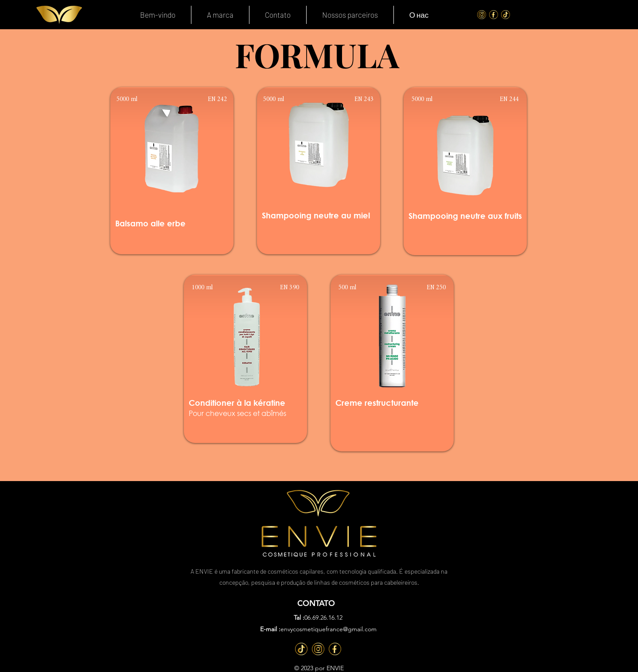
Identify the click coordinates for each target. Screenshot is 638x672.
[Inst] (318, 649)
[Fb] (335, 649)
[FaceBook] (494, 15)
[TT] (301, 649)
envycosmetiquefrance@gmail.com (329, 629)
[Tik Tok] (506, 15)
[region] (172, 171)
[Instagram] (482, 15)
